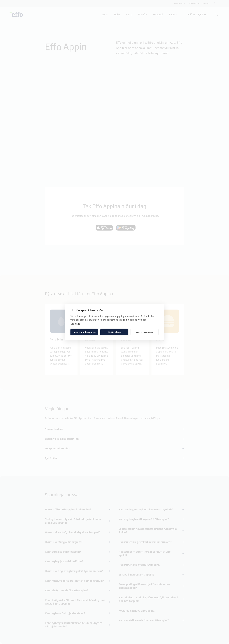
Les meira (75, 324)
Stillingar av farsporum (144, 332)
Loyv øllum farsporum (84, 332)
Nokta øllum (114, 332)
